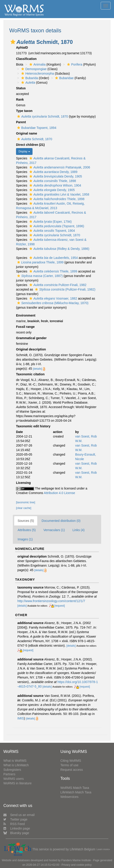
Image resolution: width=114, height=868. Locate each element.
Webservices (70, 797)
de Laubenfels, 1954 (53, 258)
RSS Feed (14, 824)
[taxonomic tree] (26, 502)
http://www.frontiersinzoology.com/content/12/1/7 (51, 601)
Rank (20, 99)
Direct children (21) (30, 145)
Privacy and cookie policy (77, 865)
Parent (21, 122)
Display (24, 151)
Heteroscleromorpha (37, 73)
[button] (13, 42)
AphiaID (22, 47)
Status (21, 88)
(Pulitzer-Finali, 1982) (65, 289)
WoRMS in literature (17, 783)
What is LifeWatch (16, 765)
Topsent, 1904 (52, 231)
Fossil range (25, 327)
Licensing (23, 483)
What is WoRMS (15, 761)
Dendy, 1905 (55, 176)
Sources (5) (26, 521)
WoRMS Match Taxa (75, 788)
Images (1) (25, 539)
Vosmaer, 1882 (53, 298)
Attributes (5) (27, 530)
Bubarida (29, 78)
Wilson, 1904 (55, 185)
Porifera (74, 64)
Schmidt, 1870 (42, 116)
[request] (60, 606)
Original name (27, 133)
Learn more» (103, 849)
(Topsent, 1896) (56, 226)
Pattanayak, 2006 (59, 167)
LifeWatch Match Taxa (76, 792)
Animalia (37, 64)
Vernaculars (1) (54, 530)
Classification (26, 59)
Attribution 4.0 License (59, 493)
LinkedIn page (17, 828)
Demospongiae (33, 69)
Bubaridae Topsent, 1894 (36, 128)
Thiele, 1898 (52, 181)
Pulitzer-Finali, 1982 (57, 285)
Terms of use (70, 765)
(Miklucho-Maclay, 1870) (52, 303)
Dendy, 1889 (53, 172)
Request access (72, 770)
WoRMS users (14, 779)
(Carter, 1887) (39, 276)
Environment (26, 315)
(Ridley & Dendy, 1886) (59, 249)
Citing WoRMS (71, 761)
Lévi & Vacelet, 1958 (59, 194)
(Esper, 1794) (50, 222)
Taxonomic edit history (33, 426)
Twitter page (15, 819)
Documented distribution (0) (61, 521)
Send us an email (19, 815)
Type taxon (24, 111)
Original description (31, 349)
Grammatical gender (31, 338)
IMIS (21, 718)
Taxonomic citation (30, 374)
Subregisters (12, 770)
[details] (38, 369)
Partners (9, 774)
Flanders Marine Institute (76, 860)
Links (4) (79, 530)
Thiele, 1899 (40, 262)
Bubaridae (64, 78)
